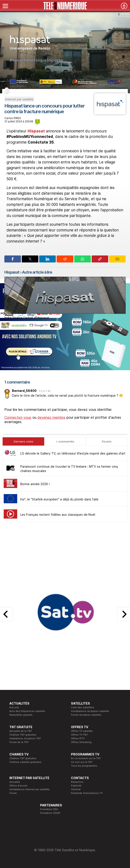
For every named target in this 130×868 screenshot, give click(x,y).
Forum (13, 793)
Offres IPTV (78, 738)
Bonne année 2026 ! (35, 484)
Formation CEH (49, 809)
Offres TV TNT (79, 735)
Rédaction (77, 782)
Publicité (76, 786)
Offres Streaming (81, 742)
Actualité (15, 782)
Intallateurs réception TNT (25, 738)
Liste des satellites (83, 707)
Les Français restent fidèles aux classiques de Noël (58, 515)
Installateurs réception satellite (90, 711)
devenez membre (51, 417)
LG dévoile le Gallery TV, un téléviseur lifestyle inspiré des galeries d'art (73, 453)
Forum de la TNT (19, 742)
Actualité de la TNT (21, 731)
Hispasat (36, 131)
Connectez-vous (18, 417)
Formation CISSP (50, 813)
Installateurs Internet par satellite (30, 789)
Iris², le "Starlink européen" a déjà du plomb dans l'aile (59, 499)
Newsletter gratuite (21, 715)
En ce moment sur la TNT (86, 758)
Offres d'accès (18, 786)
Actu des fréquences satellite (27, 711)
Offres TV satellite (82, 731)
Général (76, 789)
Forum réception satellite (86, 715)
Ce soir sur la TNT (82, 762)
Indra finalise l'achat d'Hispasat (27, 318)
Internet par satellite (19, 99)
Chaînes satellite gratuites (25, 762)
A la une (14, 707)
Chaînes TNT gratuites (23, 735)
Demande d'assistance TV (87, 793)
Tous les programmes (84, 766)
